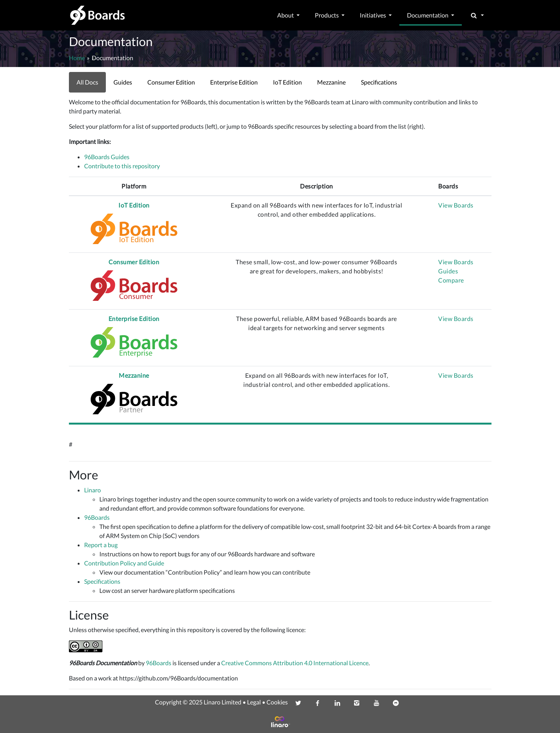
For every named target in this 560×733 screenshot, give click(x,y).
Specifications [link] (379, 82)
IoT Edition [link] (287, 82)
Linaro (93, 490)
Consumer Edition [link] (171, 82)
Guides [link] (123, 82)
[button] (476, 15)
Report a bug (101, 545)
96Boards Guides (107, 157)
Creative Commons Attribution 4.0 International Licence (295, 663)
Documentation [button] (428, 15)
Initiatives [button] (373, 15)
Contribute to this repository (122, 166)
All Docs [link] (87, 82)
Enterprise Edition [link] (234, 82)
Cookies (277, 702)
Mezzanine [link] (331, 82)
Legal (254, 702)
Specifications (102, 581)
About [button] (286, 15)
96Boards (97, 517)
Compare (451, 280)
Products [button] (327, 15)
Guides (448, 271)
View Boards (456, 205)
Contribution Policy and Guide (124, 563)
